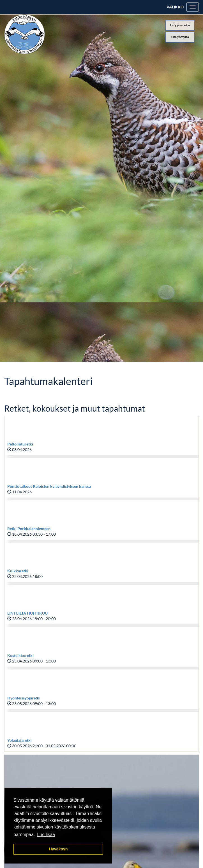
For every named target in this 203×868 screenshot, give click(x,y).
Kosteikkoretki (20, 655)
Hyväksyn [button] (58, 849)
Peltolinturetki (20, 444)
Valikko (175, 7)
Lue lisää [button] (46, 835)
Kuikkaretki (18, 571)
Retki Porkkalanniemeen (29, 528)
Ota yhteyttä (180, 37)
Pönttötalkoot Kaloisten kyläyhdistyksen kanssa (49, 486)
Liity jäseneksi (180, 25)
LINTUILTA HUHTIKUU (27, 613)
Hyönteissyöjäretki (24, 698)
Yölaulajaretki (19, 740)
